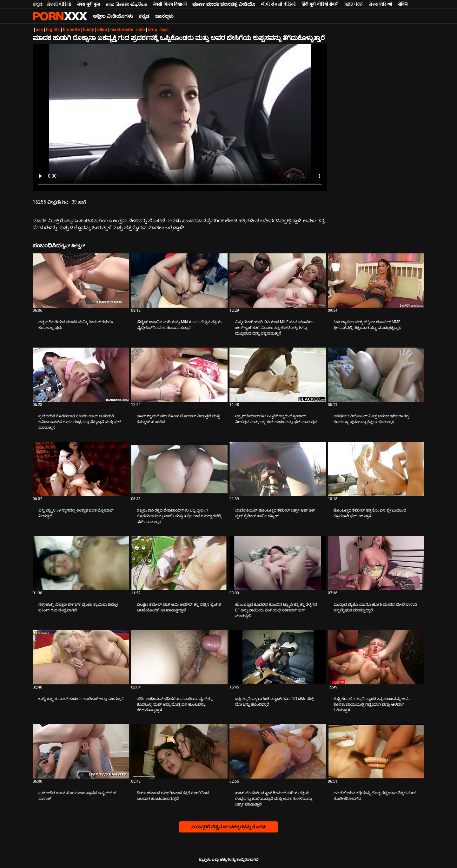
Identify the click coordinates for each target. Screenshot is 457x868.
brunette (71, 29)
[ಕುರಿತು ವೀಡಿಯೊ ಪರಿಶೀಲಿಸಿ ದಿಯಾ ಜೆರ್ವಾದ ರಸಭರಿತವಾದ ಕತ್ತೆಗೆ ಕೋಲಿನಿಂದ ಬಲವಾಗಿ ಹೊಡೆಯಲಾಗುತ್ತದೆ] (179, 751)
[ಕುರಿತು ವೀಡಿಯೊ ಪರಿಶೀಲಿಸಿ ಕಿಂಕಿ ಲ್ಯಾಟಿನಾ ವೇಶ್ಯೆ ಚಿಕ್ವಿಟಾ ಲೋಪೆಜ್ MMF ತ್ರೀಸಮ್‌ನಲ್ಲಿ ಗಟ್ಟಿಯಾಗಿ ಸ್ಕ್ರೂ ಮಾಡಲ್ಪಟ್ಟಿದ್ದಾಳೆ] (376, 281)
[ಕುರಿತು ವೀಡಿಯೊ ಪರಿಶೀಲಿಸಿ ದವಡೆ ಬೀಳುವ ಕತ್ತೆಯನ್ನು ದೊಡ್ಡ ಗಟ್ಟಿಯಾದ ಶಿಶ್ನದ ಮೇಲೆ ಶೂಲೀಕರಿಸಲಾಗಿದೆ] (376, 751)
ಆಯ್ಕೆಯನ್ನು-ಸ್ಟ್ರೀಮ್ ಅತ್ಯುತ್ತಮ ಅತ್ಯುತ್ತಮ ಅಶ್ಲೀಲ (60, 16)
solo (141, 29)
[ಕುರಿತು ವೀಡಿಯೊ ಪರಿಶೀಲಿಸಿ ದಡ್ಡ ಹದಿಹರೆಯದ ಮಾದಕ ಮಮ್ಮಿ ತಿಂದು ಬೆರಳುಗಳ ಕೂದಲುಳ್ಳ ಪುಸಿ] (81, 281)
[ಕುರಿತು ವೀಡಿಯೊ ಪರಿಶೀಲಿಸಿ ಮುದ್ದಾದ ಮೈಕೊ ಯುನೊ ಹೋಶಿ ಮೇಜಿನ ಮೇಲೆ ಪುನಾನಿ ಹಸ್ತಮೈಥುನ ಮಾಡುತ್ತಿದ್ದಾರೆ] (376, 563)
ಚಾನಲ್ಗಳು (164, 16)
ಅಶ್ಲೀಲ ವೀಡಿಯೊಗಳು (113, 16)
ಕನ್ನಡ (144, 16)
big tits (53, 29)
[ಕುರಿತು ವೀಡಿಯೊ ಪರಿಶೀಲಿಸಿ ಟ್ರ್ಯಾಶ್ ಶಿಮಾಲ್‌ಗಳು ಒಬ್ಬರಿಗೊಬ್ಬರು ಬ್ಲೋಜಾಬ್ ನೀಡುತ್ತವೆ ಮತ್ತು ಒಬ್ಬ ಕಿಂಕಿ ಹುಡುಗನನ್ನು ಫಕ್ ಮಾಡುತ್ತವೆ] (278, 375)
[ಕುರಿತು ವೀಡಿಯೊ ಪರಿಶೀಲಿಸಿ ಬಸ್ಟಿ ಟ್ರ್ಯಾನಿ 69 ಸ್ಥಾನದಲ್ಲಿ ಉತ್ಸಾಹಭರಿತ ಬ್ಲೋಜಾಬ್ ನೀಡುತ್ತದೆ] (81, 469)
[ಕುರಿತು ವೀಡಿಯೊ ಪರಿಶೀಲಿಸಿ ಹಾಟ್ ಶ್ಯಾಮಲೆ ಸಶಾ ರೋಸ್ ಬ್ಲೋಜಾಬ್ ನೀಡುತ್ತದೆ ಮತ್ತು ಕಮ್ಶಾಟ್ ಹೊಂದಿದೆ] (179, 375)
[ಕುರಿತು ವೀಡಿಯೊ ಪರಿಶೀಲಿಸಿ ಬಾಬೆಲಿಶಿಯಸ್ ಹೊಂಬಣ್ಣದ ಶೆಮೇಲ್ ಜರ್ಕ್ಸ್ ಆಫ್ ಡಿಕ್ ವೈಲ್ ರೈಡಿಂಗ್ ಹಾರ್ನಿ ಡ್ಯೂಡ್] (278, 469)
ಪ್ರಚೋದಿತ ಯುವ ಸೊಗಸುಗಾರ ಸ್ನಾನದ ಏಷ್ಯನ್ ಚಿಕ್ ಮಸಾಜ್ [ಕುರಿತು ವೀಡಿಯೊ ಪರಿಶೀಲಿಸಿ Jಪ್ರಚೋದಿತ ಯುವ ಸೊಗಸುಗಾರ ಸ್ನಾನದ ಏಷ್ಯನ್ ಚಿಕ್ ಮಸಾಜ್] (77, 796)
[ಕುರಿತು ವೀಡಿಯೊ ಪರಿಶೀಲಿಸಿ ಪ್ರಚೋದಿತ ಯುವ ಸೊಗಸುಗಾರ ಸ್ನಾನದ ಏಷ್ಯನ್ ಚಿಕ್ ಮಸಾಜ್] (81, 751)
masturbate (122, 29)
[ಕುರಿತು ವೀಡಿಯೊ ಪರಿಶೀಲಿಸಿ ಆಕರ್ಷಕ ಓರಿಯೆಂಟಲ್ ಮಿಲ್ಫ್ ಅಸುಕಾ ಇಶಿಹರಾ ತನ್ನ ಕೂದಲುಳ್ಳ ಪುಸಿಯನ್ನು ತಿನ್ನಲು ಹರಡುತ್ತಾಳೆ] (376, 375)
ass (39, 29)
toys (165, 29)
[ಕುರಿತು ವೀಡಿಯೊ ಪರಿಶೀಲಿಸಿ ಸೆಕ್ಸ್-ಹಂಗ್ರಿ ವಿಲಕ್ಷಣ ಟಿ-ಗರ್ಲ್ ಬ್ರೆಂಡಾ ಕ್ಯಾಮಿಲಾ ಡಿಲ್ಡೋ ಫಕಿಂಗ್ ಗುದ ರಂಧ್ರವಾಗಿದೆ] (81, 563)
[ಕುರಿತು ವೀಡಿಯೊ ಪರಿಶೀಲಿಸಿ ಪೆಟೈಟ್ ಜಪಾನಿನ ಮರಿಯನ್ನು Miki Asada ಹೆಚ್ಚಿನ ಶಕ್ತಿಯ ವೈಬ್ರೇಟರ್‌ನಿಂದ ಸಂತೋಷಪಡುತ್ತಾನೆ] (179, 281)
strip (152, 29)
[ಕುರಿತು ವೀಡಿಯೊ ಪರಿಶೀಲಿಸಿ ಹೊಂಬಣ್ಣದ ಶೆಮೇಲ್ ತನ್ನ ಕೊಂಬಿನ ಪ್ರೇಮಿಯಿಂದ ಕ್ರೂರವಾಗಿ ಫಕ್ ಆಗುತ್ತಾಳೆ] (376, 469)
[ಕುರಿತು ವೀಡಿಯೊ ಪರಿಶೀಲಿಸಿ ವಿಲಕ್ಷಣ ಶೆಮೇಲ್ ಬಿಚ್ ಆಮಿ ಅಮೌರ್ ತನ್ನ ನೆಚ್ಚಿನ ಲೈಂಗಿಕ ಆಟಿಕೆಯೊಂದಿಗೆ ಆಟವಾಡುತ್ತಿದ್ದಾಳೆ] (179, 563)
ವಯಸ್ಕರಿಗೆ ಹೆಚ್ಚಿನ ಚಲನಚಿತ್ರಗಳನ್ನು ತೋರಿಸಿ (228, 827)
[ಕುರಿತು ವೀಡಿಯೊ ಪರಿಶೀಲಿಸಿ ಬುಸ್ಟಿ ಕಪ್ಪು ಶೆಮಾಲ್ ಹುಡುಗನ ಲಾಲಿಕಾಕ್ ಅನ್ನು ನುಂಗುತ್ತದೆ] (81, 657)
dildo (102, 29)
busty (89, 29)
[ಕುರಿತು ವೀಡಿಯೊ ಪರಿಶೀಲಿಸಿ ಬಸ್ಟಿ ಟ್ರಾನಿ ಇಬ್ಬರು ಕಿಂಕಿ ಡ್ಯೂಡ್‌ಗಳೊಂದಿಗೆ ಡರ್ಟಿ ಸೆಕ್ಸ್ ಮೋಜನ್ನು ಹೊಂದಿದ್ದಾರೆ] (278, 657)
